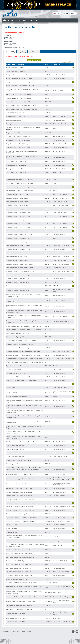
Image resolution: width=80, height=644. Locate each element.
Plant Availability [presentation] (10, 52)
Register (73, 13)
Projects (18, 20)
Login (66, 13)
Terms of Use (6, 631)
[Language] (57, 13)
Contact (37, 20)
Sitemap (35, 631)
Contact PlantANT (26, 631)
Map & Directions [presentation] (34, 52)
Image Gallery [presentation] (22, 52)
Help (32, 20)
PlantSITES (25, 20)
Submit (31, 60)
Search (11, 20)
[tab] (10, 52)
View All (38, 60)
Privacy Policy (15, 631)
